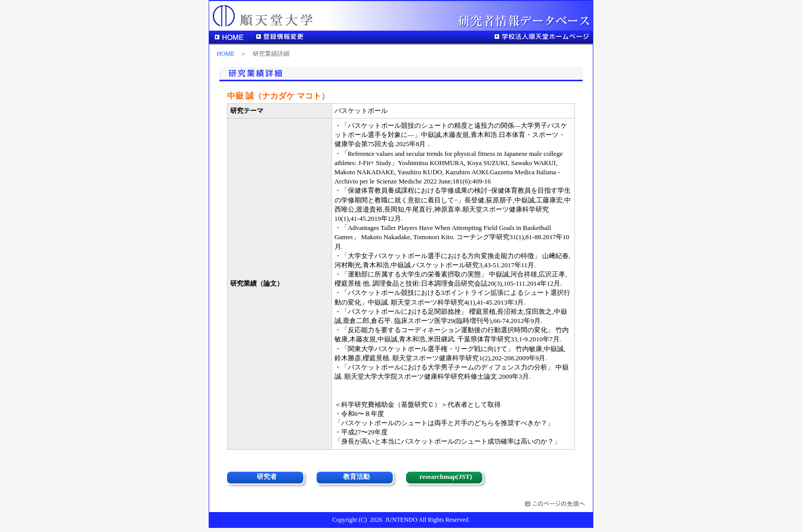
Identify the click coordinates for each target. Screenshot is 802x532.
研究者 (267, 477)
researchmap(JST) (446, 477)
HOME (226, 54)
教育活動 (357, 477)
